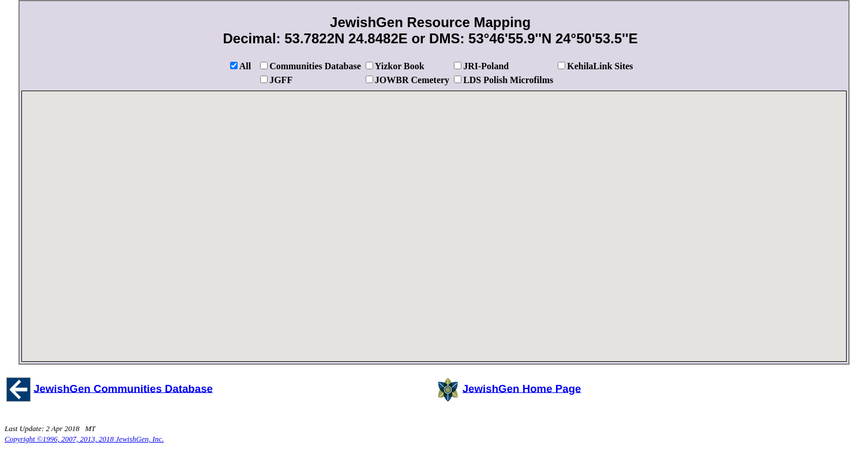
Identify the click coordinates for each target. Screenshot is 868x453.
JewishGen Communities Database (123, 388)
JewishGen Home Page (522, 388)
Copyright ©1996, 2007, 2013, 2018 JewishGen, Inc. (84, 439)
